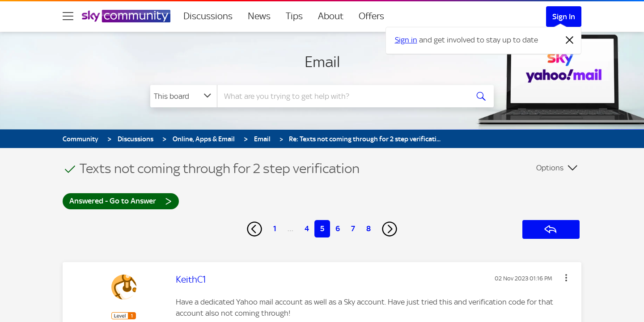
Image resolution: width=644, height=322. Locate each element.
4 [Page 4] (307, 229)
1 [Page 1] (275, 229)
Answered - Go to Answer (121, 201)
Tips (294, 16)
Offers (371, 16)
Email (322, 62)
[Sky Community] (126, 16)
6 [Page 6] (338, 229)
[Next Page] (390, 229)
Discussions (208, 16)
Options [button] (550, 168)
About (331, 16)
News (259, 16)
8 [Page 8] (369, 229)
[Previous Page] (254, 229)
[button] (566, 278)
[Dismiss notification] (570, 40)
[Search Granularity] (184, 96)
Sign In (564, 17)
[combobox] (342, 96)
